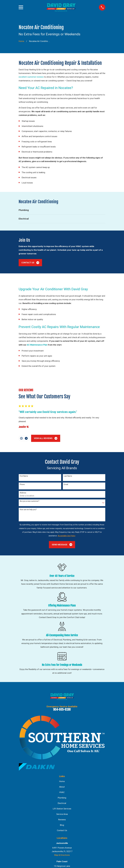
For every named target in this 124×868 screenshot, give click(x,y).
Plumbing (62, 798)
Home (62, 781)
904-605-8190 (62, 709)
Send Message (62, 545)
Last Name (68, 476)
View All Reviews (46, 438)
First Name (24, 476)
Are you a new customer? (29, 501)
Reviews (62, 820)
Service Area (62, 814)
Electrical (62, 803)
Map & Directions (62, 855)
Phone (22, 484)
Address (23, 493)
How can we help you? (28, 510)
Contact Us (30, 263)
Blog (62, 825)
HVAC (62, 792)
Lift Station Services (62, 809)
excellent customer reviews (31, 77)
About (62, 787)
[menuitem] (62, 210)
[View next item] (26, 438)
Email (66, 484)
